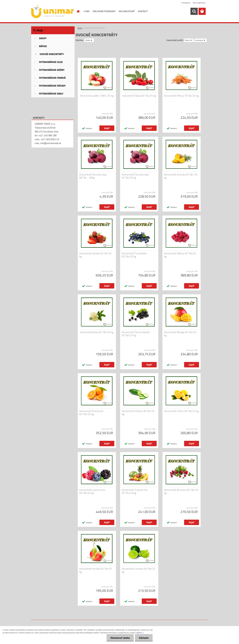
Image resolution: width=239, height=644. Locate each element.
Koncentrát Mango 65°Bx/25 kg (180, 334)
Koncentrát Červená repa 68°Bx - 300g (93, 176)
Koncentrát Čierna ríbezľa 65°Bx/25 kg (136, 334)
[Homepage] (78, 11)
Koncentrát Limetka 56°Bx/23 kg (138, 570)
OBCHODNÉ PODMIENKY (104, 11)
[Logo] (52, 11)
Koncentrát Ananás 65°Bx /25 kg (181, 176)
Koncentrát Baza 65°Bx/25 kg (97, 332)
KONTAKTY (143, 11)
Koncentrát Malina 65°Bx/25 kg (180, 255)
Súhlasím (144, 638)
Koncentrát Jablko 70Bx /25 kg (97, 96)
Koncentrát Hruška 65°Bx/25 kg (96, 570)
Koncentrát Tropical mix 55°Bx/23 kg (135, 491)
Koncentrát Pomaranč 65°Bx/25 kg (91, 413)
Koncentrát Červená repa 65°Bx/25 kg (135, 176)
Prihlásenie (186, 3)
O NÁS (87, 11)
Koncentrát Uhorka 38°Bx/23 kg (138, 413)
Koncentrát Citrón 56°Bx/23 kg (181, 411)
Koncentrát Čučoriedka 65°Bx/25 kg (134, 255)
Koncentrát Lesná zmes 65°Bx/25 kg (92, 491)
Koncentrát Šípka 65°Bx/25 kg (139, 96)
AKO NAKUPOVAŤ (127, 11)
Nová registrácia (199, 3)
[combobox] (189, 40)
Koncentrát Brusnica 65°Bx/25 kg (181, 491)
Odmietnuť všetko (120, 638)
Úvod (80, 28)
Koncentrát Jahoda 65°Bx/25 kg (96, 255)
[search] (194, 11)
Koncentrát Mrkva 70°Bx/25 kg (181, 96)
